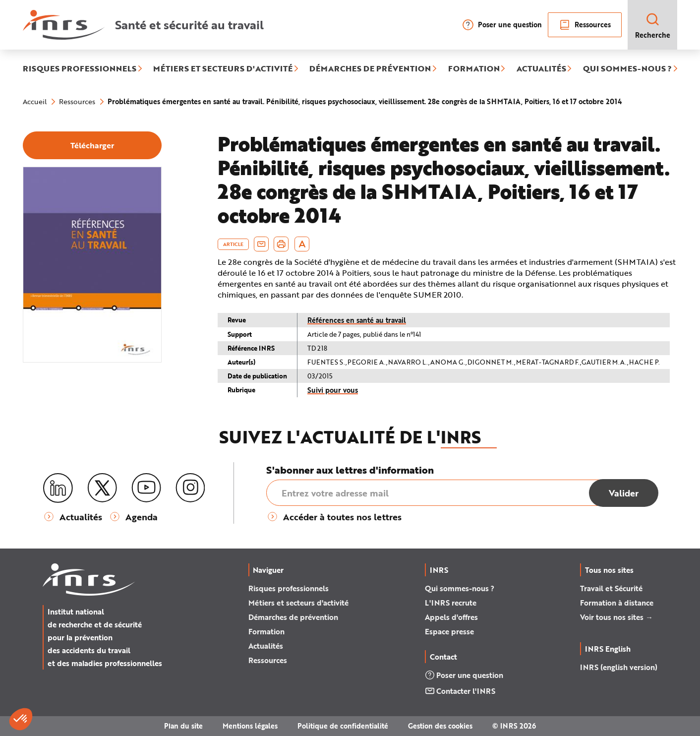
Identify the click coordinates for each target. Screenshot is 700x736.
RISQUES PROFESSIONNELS (80, 69)
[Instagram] (190, 488)
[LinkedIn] (58, 488)
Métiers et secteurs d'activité (298, 603)
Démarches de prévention (293, 617)
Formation (266, 631)
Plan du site (183, 726)
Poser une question (502, 25)
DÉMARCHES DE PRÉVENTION (370, 69)
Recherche (653, 26)
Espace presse (449, 631)
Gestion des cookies (440, 726)
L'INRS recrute (451, 603)
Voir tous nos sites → (616, 617)
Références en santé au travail (357, 320)
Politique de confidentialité (343, 726)
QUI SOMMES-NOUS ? (627, 69)
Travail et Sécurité (611, 588)
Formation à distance (617, 603)
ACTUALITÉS (541, 69)
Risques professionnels (289, 588)
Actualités (266, 646)
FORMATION (474, 69)
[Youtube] (146, 488)
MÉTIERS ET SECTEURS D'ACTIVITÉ (223, 69)
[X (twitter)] (102, 488)
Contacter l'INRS (460, 691)
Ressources (585, 25)
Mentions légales (250, 726)
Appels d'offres (451, 617)
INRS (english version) (619, 667)
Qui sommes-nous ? (460, 588)
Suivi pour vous (333, 390)
